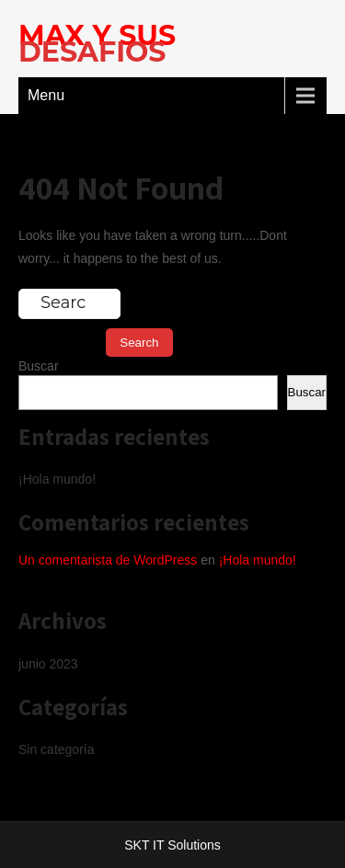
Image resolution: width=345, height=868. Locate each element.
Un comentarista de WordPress (108, 560)
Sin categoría (57, 749)
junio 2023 (48, 664)
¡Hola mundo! (57, 479)
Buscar (39, 366)
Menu (46, 95)
